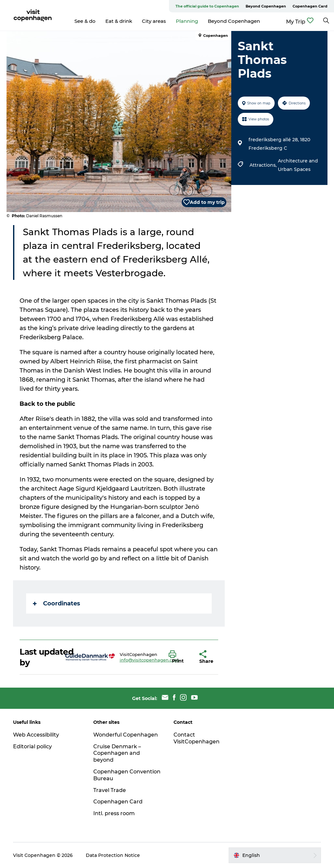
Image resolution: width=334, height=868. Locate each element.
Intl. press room (114, 813)
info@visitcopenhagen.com (149, 660)
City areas (154, 21)
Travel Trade (110, 790)
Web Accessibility (36, 735)
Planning (187, 21)
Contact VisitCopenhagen (197, 738)
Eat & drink (119, 21)
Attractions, (264, 165)
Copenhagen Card (310, 6)
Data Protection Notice (113, 855)
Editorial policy (32, 746)
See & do (85, 21)
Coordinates (57, 603)
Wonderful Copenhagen (126, 735)
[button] (179, 657)
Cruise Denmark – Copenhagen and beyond (117, 753)
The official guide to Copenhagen (207, 6)
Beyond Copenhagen (266, 6)
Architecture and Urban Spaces (298, 165)
